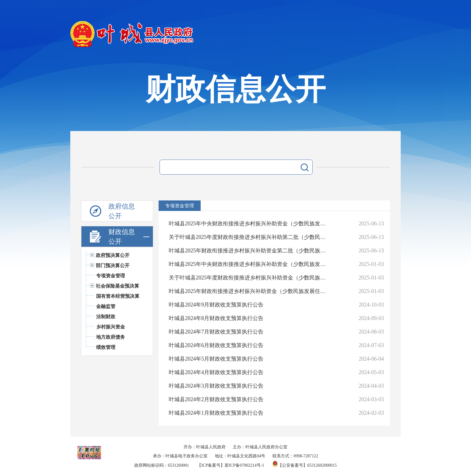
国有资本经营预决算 (118, 296)
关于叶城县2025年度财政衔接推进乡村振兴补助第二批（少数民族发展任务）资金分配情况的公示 (249, 237)
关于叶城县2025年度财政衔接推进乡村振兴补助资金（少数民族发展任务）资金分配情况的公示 (249, 278)
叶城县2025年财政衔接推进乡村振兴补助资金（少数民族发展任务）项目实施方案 (249, 291)
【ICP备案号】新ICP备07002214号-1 (231, 465)
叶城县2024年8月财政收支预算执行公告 (216, 318)
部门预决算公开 (113, 265)
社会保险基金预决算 (117, 286)
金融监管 (106, 306)
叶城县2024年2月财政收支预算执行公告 (216, 399)
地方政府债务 (111, 337)
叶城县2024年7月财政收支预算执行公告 (216, 332)
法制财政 (106, 317)
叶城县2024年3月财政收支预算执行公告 (216, 386)
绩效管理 (106, 347)
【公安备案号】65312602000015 (305, 465)
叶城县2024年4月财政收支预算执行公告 (216, 372)
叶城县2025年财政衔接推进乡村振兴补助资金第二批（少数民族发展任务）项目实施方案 (249, 251)
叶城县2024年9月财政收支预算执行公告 (216, 305)
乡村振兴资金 (111, 327)
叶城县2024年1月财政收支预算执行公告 (216, 413)
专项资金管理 (111, 276)
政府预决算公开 (113, 255)
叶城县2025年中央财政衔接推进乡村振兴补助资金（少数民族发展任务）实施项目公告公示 (249, 224)
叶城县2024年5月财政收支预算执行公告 (216, 359)
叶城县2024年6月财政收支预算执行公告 (216, 345)
